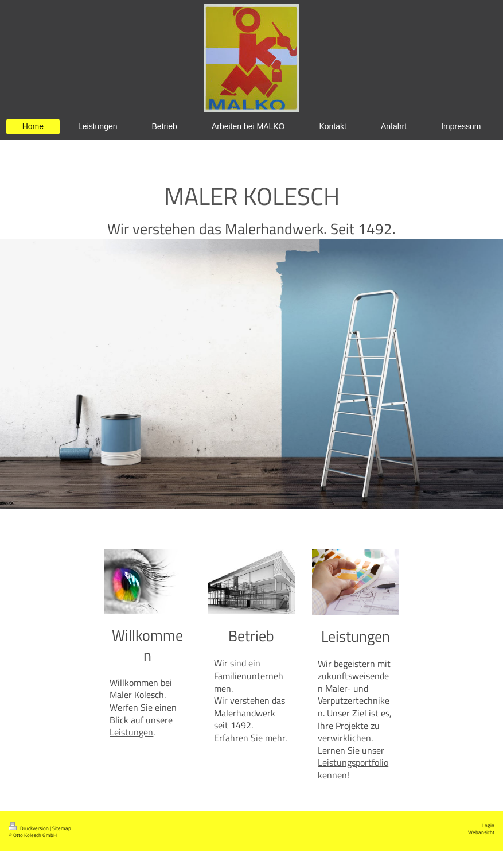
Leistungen (131, 732)
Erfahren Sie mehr (249, 738)
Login (488, 826)
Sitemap (62, 828)
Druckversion (29, 828)
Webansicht (481, 832)
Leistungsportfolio (353, 762)
